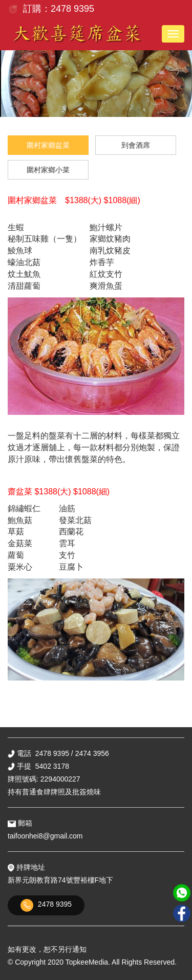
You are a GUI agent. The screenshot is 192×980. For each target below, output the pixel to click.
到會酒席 (136, 145)
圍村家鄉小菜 (48, 170)
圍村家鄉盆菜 (48, 145)
